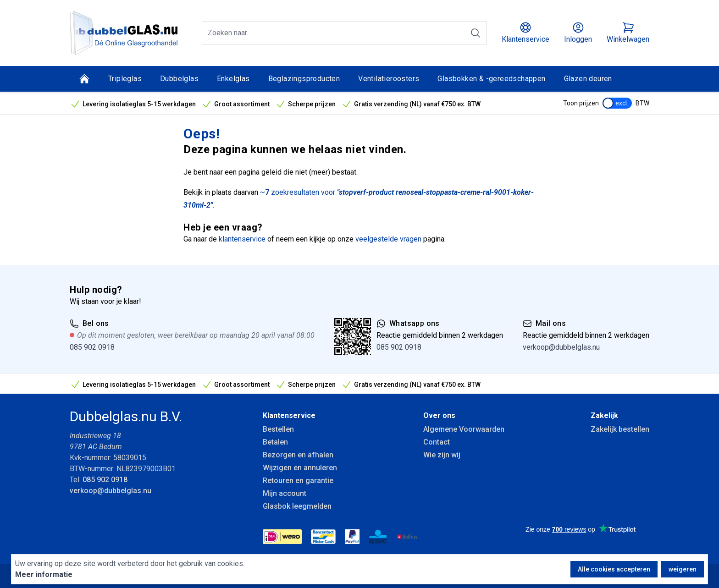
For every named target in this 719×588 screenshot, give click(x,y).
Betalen (275, 442)
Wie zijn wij (442, 455)
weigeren (683, 569)
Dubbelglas (179, 79)
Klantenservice (289, 415)
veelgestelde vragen (388, 239)
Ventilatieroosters (389, 79)
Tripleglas (125, 79)
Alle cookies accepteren (614, 569)
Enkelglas (233, 79)
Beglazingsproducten (304, 79)
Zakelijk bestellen (620, 429)
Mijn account (285, 493)
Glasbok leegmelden (297, 506)
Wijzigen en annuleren (300, 468)
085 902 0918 (92, 347)
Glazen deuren (588, 79)
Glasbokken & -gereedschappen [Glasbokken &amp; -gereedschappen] (491, 79)
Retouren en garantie (298, 481)
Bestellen (278, 429)
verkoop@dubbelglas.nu (561, 347)
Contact (437, 442)
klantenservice (242, 239)
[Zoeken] (476, 33)
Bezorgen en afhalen (298, 455)
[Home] (84, 79)
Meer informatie (44, 574)
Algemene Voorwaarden (464, 429)
